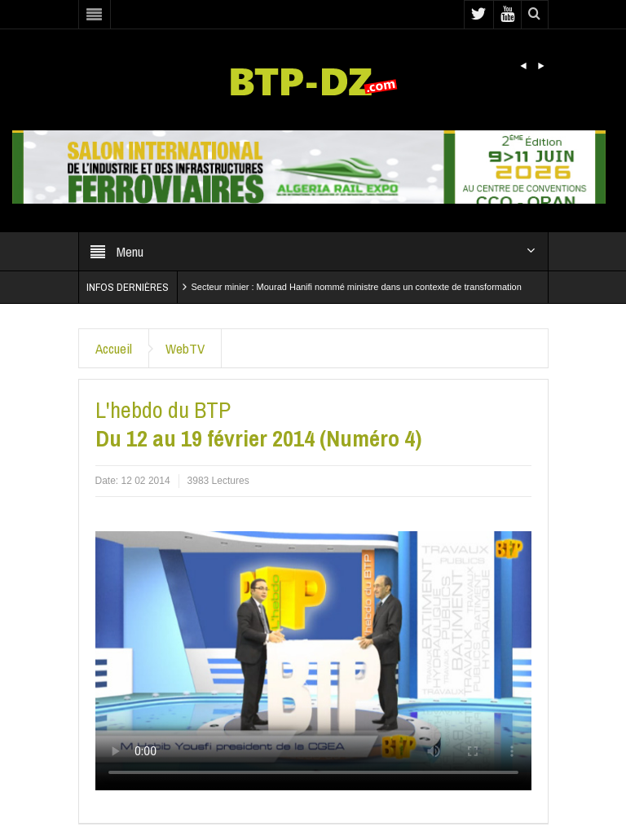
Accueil (114, 348)
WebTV (185, 348)
